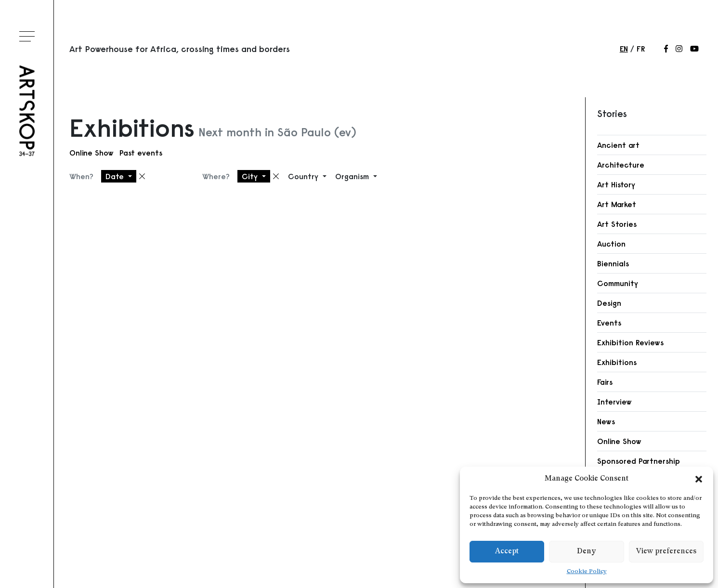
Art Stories (617, 224)
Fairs (605, 382)
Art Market (617, 204)
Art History (616, 184)
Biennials (613, 263)
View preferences (666, 552)
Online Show (91, 153)
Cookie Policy (587, 572)
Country (304, 176)
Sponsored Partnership (639, 461)
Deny (586, 552)
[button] (699, 479)
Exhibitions (617, 362)
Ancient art (618, 145)
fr (641, 49)
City (251, 176)
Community (618, 283)
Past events (141, 153)
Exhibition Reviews (630, 342)
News (606, 421)
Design (609, 303)
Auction (611, 244)
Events (609, 323)
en (624, 49)
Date (116, 176)
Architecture (621, 165)
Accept (507, 552)
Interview (614, 402)
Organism (353, 176)
